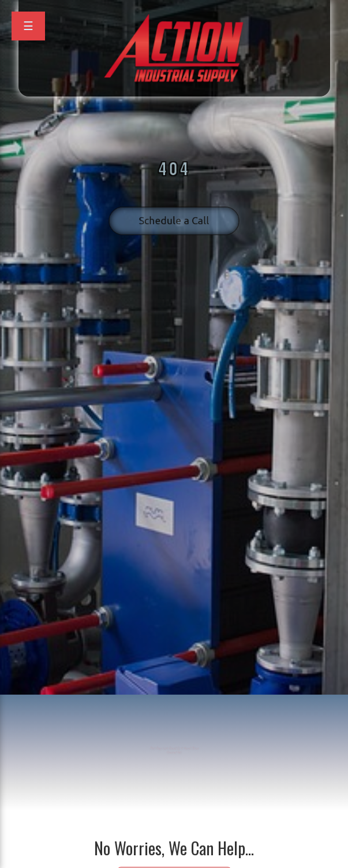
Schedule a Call (174, 213)
